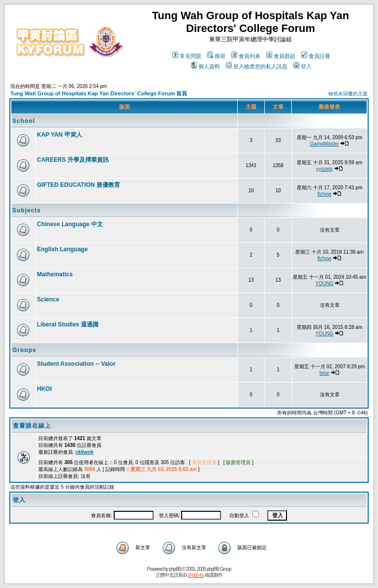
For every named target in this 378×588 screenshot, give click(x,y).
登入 (302, 66)
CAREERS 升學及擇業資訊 (73, 160)
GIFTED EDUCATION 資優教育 (79, 185)
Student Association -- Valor (76, 364)
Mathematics (55, 274)
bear (324, 373)
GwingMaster (325, 144)
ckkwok (85, 452)
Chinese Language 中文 (70, 224)
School (24, 121)
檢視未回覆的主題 (348, 94)
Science (48, 299)
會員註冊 (316, 56)
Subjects (27, 210)
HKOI (44, 389)
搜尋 (216, 56)
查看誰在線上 (32, 426)
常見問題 (187, 56)
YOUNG (325, 283)
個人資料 (205, 66)
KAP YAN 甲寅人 (60, 135)
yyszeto (324, 169)
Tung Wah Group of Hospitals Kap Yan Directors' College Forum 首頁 (99, 93)
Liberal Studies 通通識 (68, 324)
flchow (324, 194)
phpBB (175, 569)
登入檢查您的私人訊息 (257, 66)
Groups (24, 350)
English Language (62, 249)
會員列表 (246, 56)
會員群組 (281, 56)
